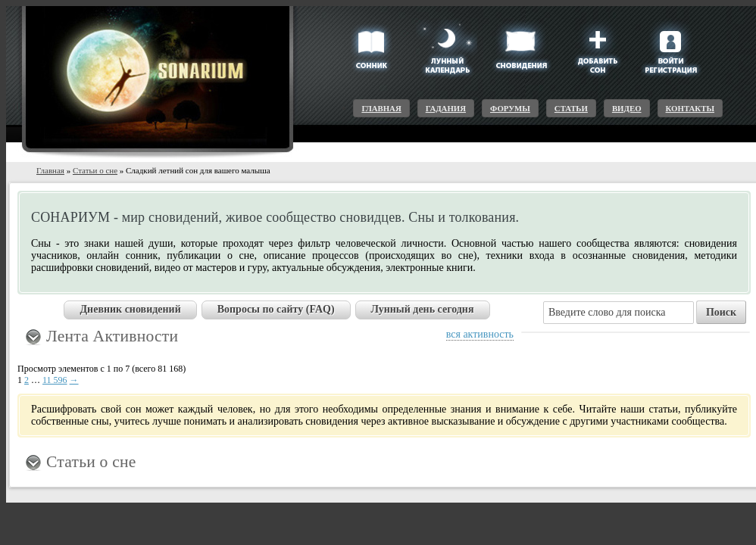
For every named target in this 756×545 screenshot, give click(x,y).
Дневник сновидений (130, 309)
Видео (627, 108)
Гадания (446, 108)
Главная (381, 108)
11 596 (55, 380)
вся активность (480, 334)
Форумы (510, 108)
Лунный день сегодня (423, 309)
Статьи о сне (95, 170)
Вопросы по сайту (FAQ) (276, 309)
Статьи (571, 108)
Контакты (690, 108)
